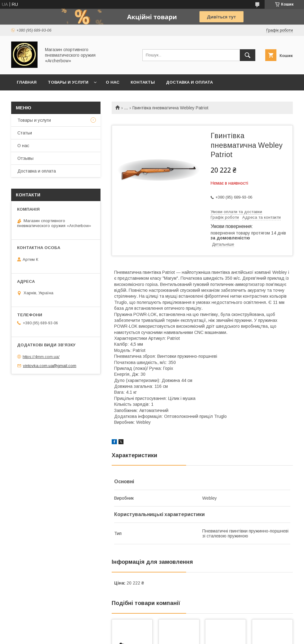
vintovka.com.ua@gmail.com (50, 366)
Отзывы (25, 158)
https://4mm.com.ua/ (41, 357)
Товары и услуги (68, 82)
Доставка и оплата (189, 82)
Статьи (25, 133)
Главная (27, 82)
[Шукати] (248, 55)
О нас (113, 82)
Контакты (143, 82)
